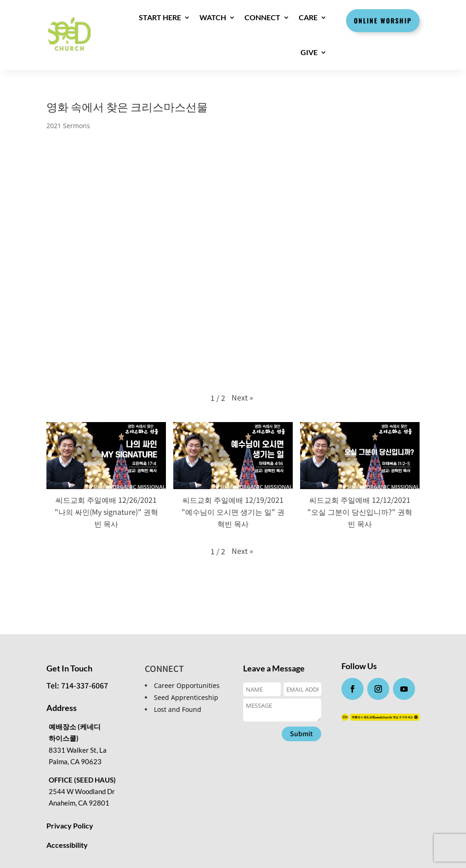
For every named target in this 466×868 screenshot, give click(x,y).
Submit (301, 733)
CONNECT (262, 17)
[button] (242, 397)
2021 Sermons (68, 126)
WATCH (213, 17)
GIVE (309, 52)
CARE (308, 17)
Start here (160, 17)
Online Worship (383, 20)
